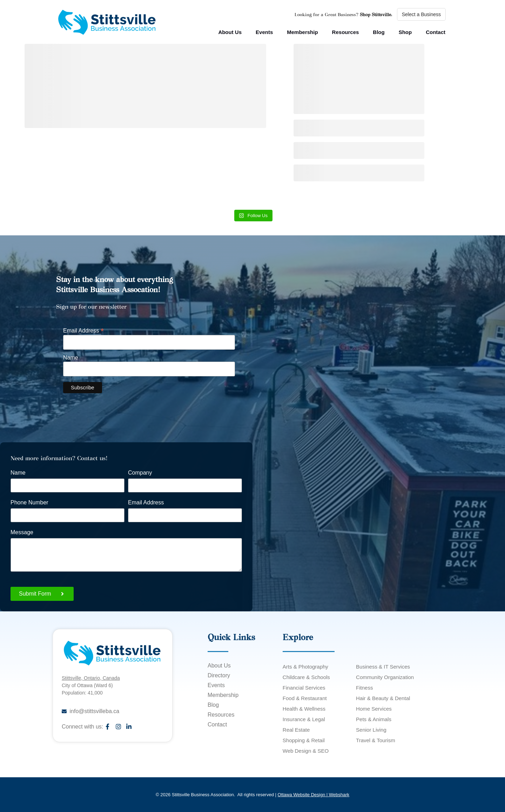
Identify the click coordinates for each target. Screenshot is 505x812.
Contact (436, 32)
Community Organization (385, 677)
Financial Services (304, 688)
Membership (302, 32)
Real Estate (296, 730)
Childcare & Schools (306, 677)
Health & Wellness (304, 709)
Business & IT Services (383, 667)
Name (71, 358)
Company (140, 473)
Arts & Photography (305, 667)
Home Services (374, 709)
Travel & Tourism (376, 740)
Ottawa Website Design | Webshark (314, 795)
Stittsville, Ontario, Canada (91, 678)
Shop (405, 32)
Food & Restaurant (305, 698)
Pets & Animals (374, 719)
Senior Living (371, 730)
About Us (230, 32)
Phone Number (29, 503)
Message (22, 532)
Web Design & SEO (306, 751)
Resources (346, 32)
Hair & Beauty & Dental (383, 698)
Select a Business (421, 14)
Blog (379, 32)
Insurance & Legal (304, 719)
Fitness (364, 688)
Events (264, 32)
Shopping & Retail (304, 740)
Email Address (83, 330)
